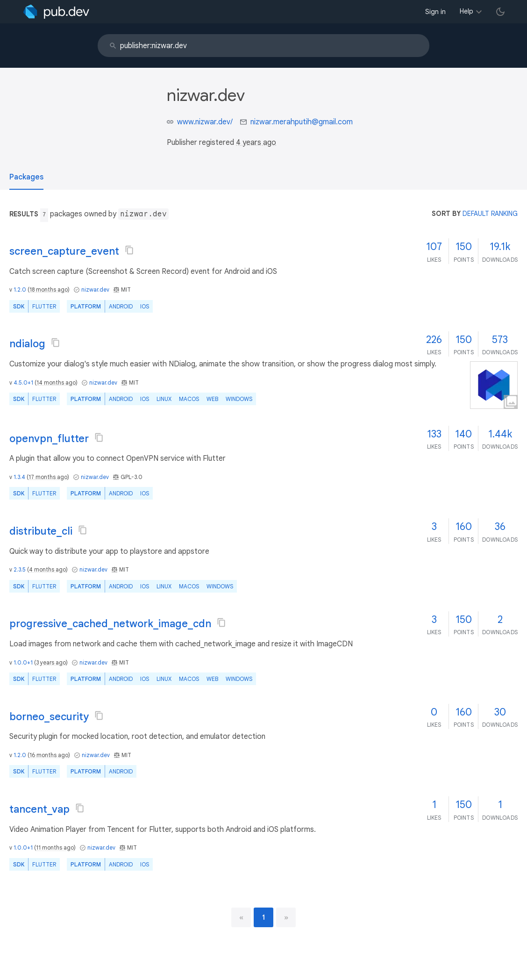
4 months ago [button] (47, 569)
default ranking (490, 214)
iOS (145, 306)
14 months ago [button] (56, 383)
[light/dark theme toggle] (500, 12)
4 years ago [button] (256, 143)
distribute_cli (41, 531)
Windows (239, 399)
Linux (164, 399)
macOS (189, 399)
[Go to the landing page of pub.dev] (56, 12)
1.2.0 (20, 290)
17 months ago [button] (48, 477)
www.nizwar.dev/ (205, 122)
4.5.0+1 (23, 383)
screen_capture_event (64, 251)
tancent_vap (39, 809)
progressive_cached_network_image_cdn (110, 624)
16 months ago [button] (49, 755)
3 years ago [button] (51, 662)
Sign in (435, 12)
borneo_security (49, 717)
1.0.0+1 (23, 662)
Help (466, 11)
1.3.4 (19, 477)
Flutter (44, 306)
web (212, 399)
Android (121, 306)
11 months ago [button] (55, 848)
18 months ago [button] (49, 290)
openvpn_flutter (49, 439)
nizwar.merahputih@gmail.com (302, 122)
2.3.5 (20, 569)
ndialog (27, 344)
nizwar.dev (95, 290)
